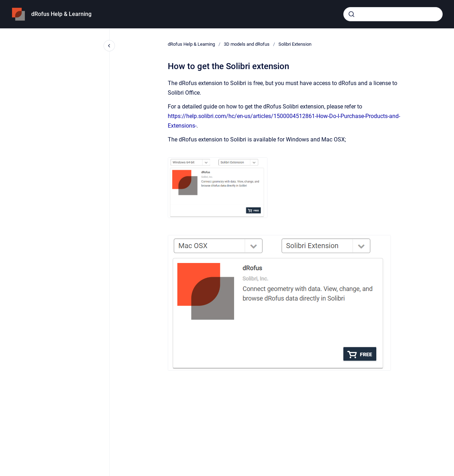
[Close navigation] (109, 46)
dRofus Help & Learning (61, 14)
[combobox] (393, 14)
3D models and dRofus (247, 44)
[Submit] (351, 14)
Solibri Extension (295, 44)
